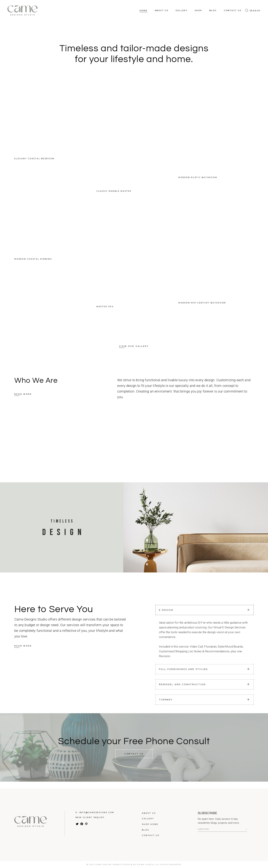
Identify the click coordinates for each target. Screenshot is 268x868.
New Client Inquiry (90, 817)
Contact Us (151, 835)
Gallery (148, 819)
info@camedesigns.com (97, 812)
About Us (149, 813)
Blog (146, 830)
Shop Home (150, 824)
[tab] (205, 610)
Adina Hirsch (145, 864)
